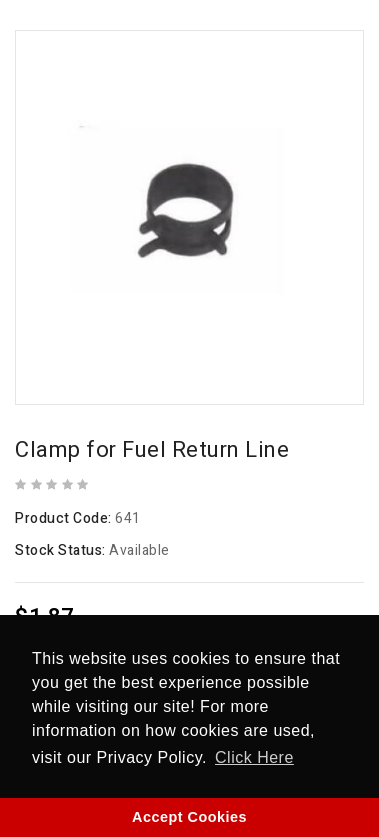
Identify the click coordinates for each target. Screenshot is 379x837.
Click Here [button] (254, 757)
